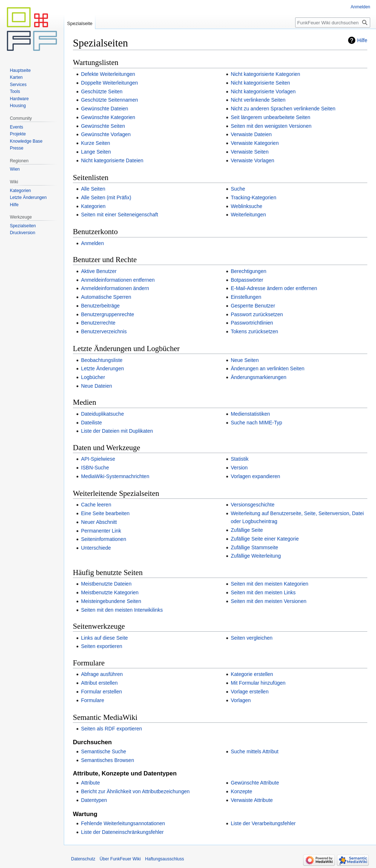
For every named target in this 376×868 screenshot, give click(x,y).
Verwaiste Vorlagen (252, 160)
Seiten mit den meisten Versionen (268, 601)
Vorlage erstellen (249, 692)
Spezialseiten (23, 226)
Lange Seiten (96, 152)
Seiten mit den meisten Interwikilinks (122, 610)
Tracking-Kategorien (253, 197)
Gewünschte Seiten (103, 126)
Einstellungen (246, 297)
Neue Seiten (245, 360)
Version (239, 468)
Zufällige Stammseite (254, 547)
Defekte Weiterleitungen (108, 74)
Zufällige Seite (247, 530)
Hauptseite (20, 70)
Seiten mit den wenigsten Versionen (271, 126)
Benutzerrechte (98, 323)
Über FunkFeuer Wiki (120, 859)
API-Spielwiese (98, 459)
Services (18, 85)
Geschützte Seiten (102, 91)
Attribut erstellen (99, 683)
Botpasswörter (247, 280)
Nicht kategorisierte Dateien (112, 160)
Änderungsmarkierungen (258, 377)
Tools (15, 91)
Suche (238, 189)
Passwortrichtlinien (252, 323)
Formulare (92, 700)
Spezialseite (80, 23)
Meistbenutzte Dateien (106, 584)
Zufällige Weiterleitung (256, 556)
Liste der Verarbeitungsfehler (263, 823)
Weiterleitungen (248, 215)
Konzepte (241, 791)
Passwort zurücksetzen (257, 314)
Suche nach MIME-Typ (256, 423)
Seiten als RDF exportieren (111, 729)
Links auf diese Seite (104, 638)
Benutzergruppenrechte (107, 314)
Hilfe (362, 40)
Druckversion (22, 233)
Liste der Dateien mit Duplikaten (117, 431)
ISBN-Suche (95, 468)
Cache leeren (96, 505)
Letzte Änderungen (102, 368)
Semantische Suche (104, 751)
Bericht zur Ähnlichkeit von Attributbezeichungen (135, 791)
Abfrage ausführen (102, 674)
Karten (16, 77)
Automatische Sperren (106, 297)
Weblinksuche (246, 206)
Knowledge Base (26, 141)
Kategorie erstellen (252, 674)
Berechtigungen (248, 271)
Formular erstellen (101, 692)
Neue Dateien (96, 386)
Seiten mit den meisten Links (263, 592)
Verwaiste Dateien (251, 134)
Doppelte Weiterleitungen (109, 83)
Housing (18, 106)
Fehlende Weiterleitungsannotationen (123, 823)
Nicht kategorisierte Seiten (260, 83)
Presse (16, 148)
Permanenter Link (101, 531)
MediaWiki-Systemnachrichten (115, 476)
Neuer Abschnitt (99, 522)
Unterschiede (96, 548)
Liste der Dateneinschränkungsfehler (122, 832)
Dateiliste (91, 423)
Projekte (18, 134)
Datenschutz (83, 859)
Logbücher (93, 377)
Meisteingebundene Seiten (111, 601)
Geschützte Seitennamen (109, 100)
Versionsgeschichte (253, 505)
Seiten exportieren (102, 646)
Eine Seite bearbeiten (105, 513)
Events (16, 127)
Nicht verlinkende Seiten (258, 100)
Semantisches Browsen (107, 760)
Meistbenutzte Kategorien (110, 592)
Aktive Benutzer (99, 271)
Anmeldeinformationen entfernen (118, 280)
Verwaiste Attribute (252, 800)
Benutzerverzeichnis (104, 331)
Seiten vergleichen (251, 638)
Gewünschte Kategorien (108, 117)
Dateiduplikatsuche (102, 414)
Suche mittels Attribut (255, 751)
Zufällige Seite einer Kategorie (265, 539)
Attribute (90, 783)
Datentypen (94, 800)
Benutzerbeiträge (100, 306)
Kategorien (93, 206)
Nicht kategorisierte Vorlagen (263, 91)
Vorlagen (241, 700)
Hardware (19, 99)
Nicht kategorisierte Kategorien (265, 74)
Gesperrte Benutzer (253, 306)
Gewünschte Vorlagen (106, 134)
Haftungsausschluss (164, 859)
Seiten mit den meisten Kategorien (269, 584)
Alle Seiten (93, 189)
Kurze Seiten (95, 143)
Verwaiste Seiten (249, 152)
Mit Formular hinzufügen (258, 683)
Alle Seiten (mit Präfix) (106, 197)
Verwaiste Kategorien (255, 143)
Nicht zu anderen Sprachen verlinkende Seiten (283, 109)
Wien (15, 169)
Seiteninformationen (104, 539)
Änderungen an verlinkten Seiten (267, 368)
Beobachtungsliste (102, 360)
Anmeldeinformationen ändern (115, 288)
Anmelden (92, 243)
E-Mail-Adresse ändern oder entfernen (274, 288)
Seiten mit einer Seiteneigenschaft (119, 215)
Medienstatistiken (250, 414)
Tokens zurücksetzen (254, 331)
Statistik (239, 459)
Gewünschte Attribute (255, 783)
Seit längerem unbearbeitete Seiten (270, 117)
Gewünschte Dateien (104, 109)
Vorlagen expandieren (255, 476)
